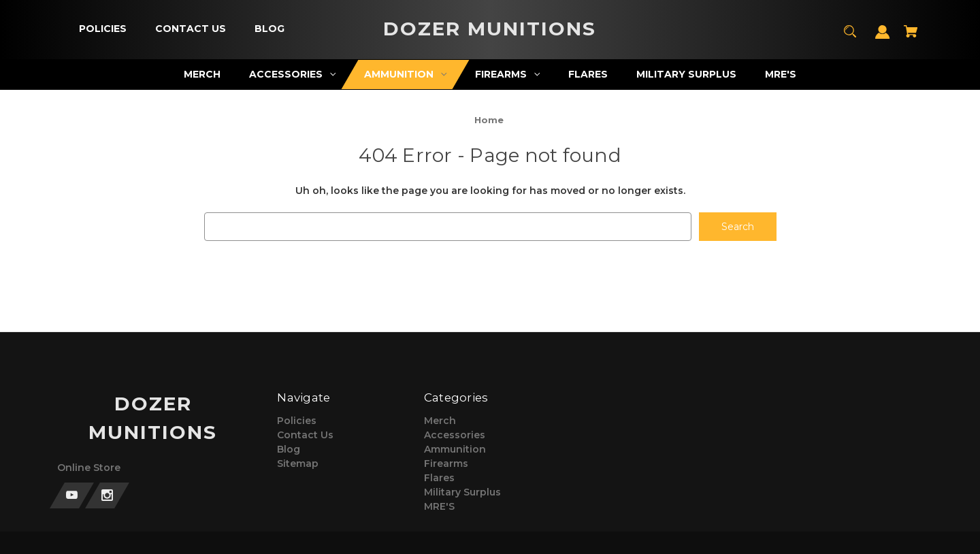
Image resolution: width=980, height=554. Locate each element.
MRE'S (439, 506)
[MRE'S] (781, 75)
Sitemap (298, 463)
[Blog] (269, 29)
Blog (289, 449)
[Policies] (102, 29)
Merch (440, 421)
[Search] (850, 38)
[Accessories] (293, 75)
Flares (439, 478)
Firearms (446, 463)
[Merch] (202, 75)
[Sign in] (883, 38)
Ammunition (455, 449)
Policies (297, 421)
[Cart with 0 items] (911, 38)
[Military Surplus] (687, 75)
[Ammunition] (406, 75)
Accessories (455, 435)
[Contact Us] (190, 29)
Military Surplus (462, 492)
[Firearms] (508, 75)
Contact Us (305, 435)
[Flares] (588, 75)
